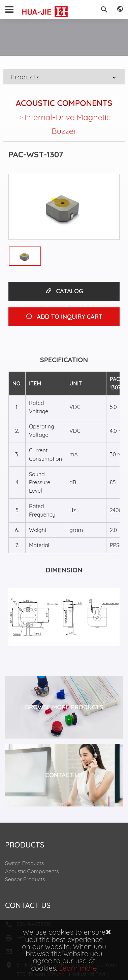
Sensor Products (25, 879)
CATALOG (64, 291)
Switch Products (24, 863)
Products (64, 77)
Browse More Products (64, 707)
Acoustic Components (64, 103)
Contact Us (64, 775)
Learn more (78, 968)
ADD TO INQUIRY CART (64, 317)
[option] (64, 207)
